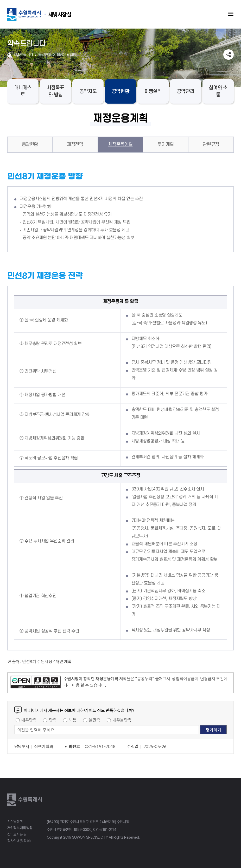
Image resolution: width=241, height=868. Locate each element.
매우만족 (29, 720)
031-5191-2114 (105, 830)
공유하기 (229, 55)
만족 (53, 720)
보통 (73, 720)
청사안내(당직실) (19, 841)
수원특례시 (26, 800)
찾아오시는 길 (17, 834)
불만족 (94, 720)
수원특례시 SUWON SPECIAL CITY (60, 14)
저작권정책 (15, 821)
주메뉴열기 (231, 14)
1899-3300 (83, 830)
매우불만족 (122, 720)
